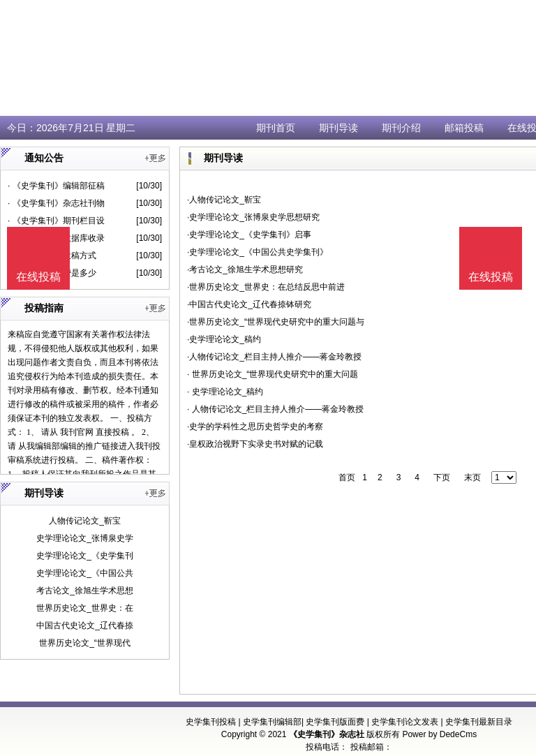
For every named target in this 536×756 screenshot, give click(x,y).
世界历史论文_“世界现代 (85, 643)
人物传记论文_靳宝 (85, 521)
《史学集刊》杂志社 (327, 734)
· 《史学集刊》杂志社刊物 (56, 203)
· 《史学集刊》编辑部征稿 (56, 186)
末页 (472, 477)
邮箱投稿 (464, 128)
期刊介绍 (401, 128)
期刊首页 (276, 128)
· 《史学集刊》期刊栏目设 (56, 221)
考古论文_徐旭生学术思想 (85, 591)
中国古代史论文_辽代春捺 (85, 625)
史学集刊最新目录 (479, 722)
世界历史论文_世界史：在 (85, 608)
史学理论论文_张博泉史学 (85, 538)
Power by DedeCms (439, 734)
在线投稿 (491, 277)
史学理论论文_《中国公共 (85, 573)
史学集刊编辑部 (272, 722)
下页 (442, 477)
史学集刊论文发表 (405, 722)
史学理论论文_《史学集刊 (85, 556)
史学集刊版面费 (335, 722)
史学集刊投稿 (211, 722)
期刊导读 (338, 128)
